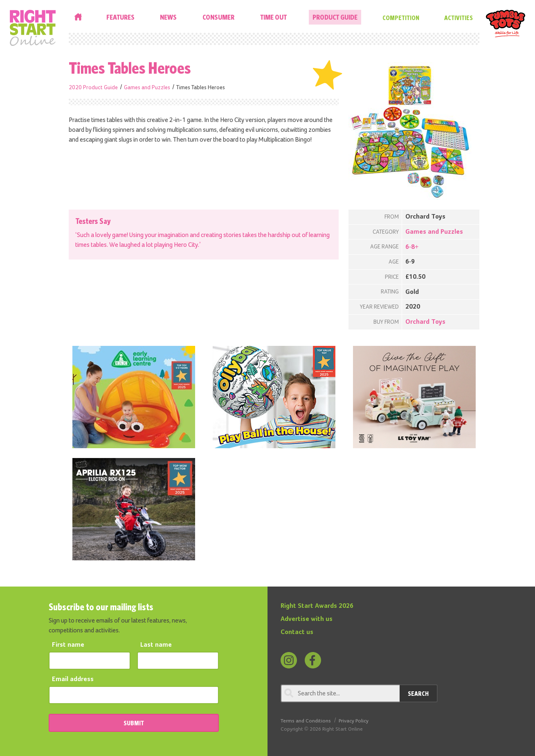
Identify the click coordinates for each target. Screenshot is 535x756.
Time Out (273, 17)
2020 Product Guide (93, 88)
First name (68, 645)
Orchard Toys (425, 322)
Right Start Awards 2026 (317, 606)
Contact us (297, 632)
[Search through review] (340, 693)
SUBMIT (134, 723)
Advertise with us (307, 619)
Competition (401, 18)
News (168, 17)
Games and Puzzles (147, 88)
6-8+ (412, 247)
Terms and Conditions (306, 721)
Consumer (218, 17)
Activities (459, 18)
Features (120, 17)
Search (418, 693)
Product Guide (335, 17)
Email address (73, 679)
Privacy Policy (354, 721)
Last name (156, 645)
